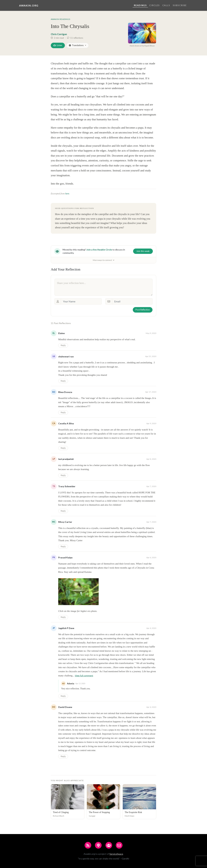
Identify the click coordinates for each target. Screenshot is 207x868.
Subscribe (180, 5)
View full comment (84, 676)
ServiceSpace (116, 854)
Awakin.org (29, 5)
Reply (63, 345)
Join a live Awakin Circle (99, 250)
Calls (166, 5)
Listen (58, 45)
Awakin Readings (60, 19)
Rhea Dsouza (65, 392)
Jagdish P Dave (66, 628)
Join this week (143, 251)
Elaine (61, 333)
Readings (140, 5)
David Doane (65, 707)
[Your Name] (81, 301)
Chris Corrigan (59, 34)
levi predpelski (66, 459)
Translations (76, 45)
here (67, 194)
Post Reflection (143, 310)
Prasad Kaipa (65, 557)
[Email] (132, 301)
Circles (154, 5)
